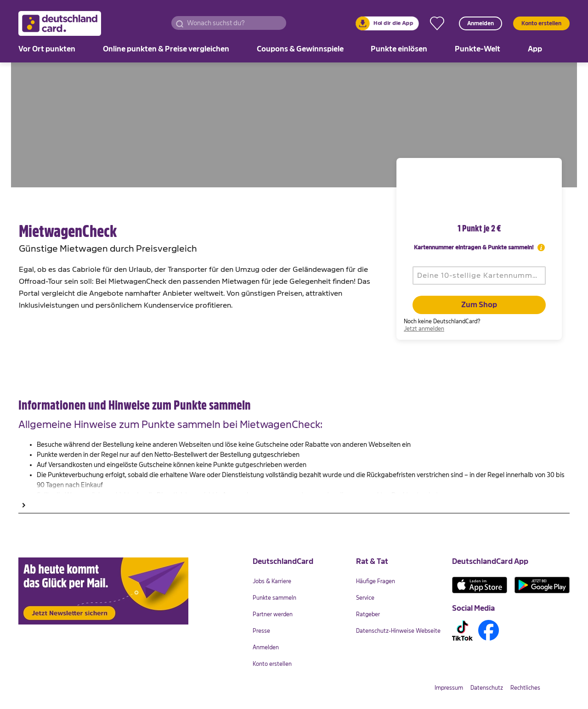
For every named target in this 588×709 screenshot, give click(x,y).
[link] (387, 24)
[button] (180, 23)
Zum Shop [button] (479, 305)
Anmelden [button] (481, 23)
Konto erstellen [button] (541, 23)
